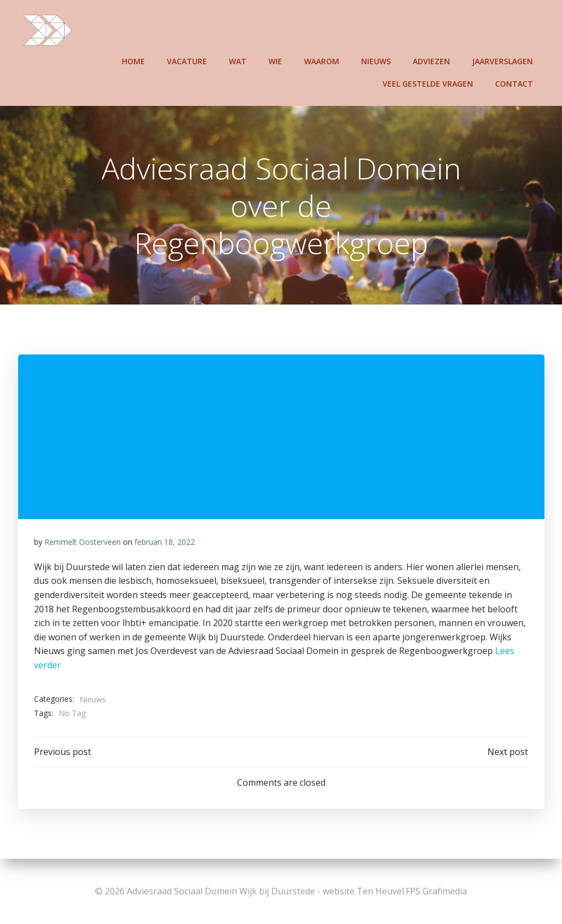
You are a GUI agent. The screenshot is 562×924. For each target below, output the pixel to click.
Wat (238, 61)
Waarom (322, 61)
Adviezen (432, 61)
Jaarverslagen (503, 61)
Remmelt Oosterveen (83, 542)
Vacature (187, 61)
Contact (515, 83)
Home (134, 61)
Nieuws (376, 61)
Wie (276, 61)
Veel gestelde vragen (428, 83)
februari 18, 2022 (165, 542)
